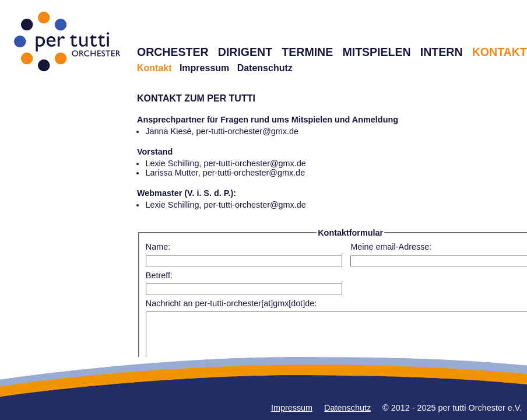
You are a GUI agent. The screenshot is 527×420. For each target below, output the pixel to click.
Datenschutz (265, 68)
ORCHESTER (173, 52)
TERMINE (307, 52)
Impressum (204, 68)
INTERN (442, 52)
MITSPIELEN (376, 52)
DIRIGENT (245, 52)
